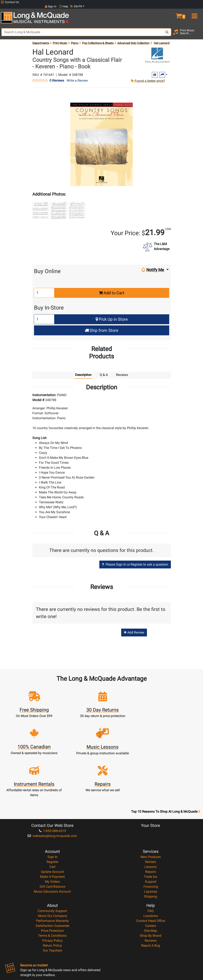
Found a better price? (148, 77)
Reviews (151, 899)
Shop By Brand (151, 894)
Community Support (52, 869)
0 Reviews (57, 76)
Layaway (151, 850)
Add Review (134, 628)
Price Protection (52, 889)
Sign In (52, 815)
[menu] (195, 10)
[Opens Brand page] (158, 51)
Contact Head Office (151, 879)
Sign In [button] (169, 2)
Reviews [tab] (122, 370)
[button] (178, 10)
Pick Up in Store (112, 315)
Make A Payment (52, 835)
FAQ (151, 869)
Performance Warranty (52, 879)
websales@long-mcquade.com (52, 794)
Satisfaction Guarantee (52, 884)
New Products (151, 815)
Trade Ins (151, 835)
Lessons (151, 825)
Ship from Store (101, 326)
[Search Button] (167, 28)
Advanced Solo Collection (133, 39)
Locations (151, 874)
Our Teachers (52, 909)
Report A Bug (151, 904)
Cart (52, 825)
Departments (41, 39)
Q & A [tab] (104, 370)
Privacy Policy (52, 899)
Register (52, 820)
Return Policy (52, 904)
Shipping (151, 855)
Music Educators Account (52, 850)
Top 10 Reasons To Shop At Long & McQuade (166, 770)
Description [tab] (83, 370)
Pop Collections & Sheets (98, 39)
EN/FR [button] (194, 2)
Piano (75, 39)
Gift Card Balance (52, 845)
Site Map (151, 889)
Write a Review (77, 76)
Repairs (151, 830)
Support (151, 840)
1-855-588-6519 (52, 789)
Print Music (60, 39)
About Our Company (52, 874)
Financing (151, 845)
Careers (151, 884)
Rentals (151, 820)
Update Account (52, 830)
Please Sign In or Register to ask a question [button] (135, 560)
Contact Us (10, 2)
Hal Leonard (162, 39)
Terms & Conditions (52, 894)
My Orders (52, 840)
